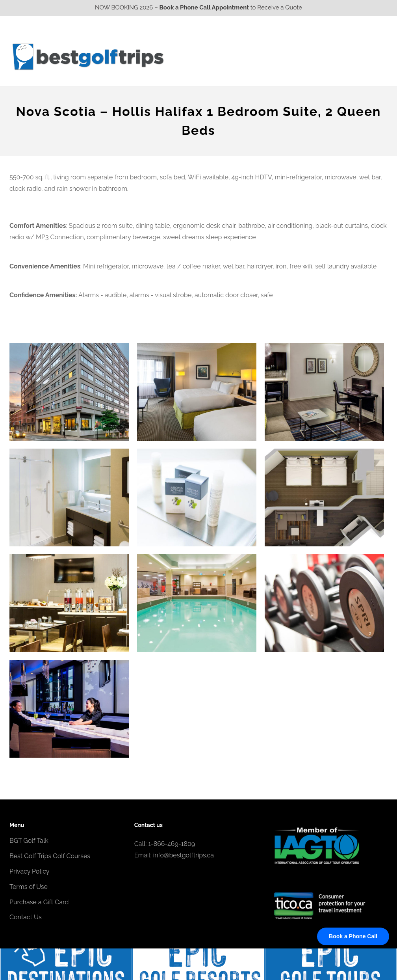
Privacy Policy (30, 871)
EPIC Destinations (358, 41)
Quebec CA (281, 56)
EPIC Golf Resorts (304, 41)
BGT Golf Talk (29, 841)
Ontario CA (236, 56)
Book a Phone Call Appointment (204, 7)
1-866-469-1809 (172, 844)
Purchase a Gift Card (39, 902)
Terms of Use (29, 887)
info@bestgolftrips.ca (184, 855)
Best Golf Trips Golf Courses (50, 856)
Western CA (190, 56)
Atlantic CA (326, 56)
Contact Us (367, 56)
